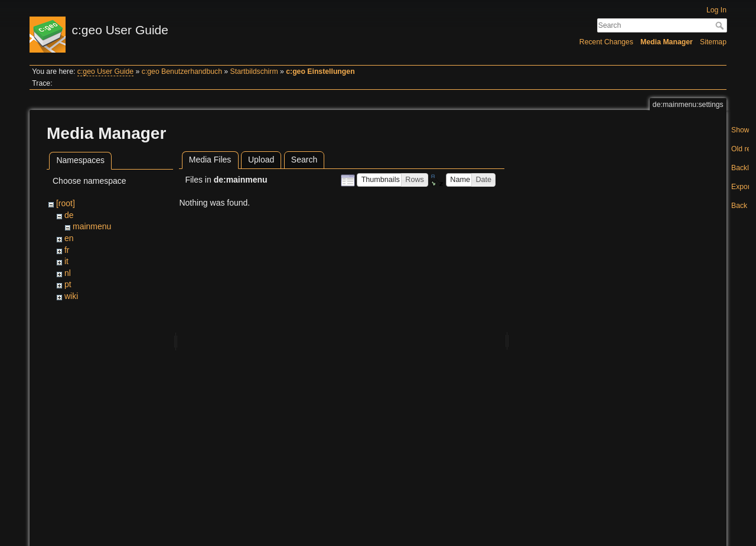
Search (721, 25)
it (66, 261)
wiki (71, 296)
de (69, 215)
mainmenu (92, 226)
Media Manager (667, 42)
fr (67, 250)
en (69, 238)
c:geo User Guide (105, 71)
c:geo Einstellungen (320, 71)
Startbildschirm (254, 71)
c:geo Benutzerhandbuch (182, 71)
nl (68, 273)
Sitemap (713, 42)
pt (68, 284)
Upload (261, 160)
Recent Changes (606, 42)
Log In (716, 10)
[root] (66, 203)
